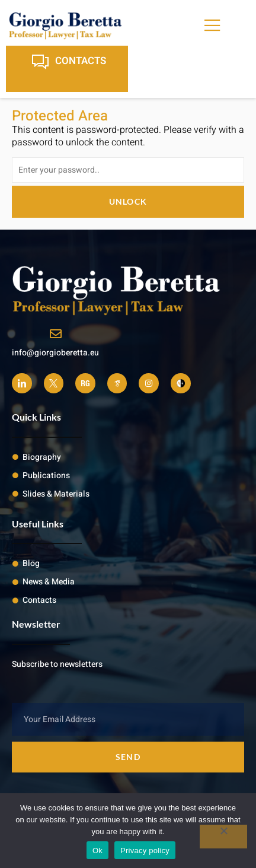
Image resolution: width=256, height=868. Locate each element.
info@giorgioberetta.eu (55, 353)
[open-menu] (213, 26)
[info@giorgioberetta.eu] (56, 334)
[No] (223, 837)
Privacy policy (145, 850)
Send (128, 757)
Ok (97, 850)
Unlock (128, 201)
